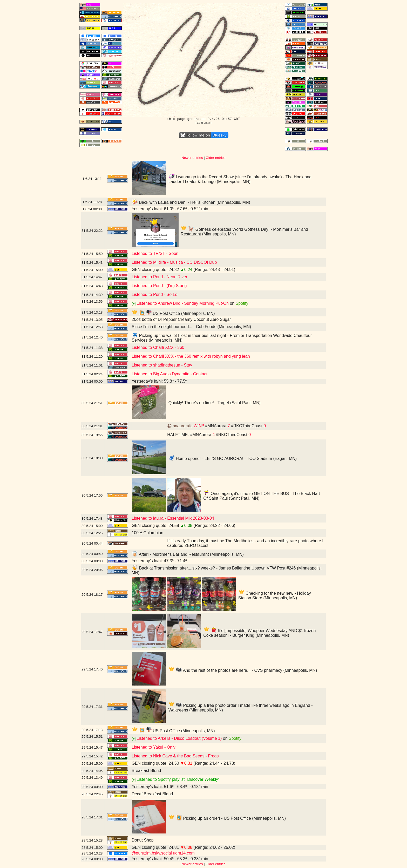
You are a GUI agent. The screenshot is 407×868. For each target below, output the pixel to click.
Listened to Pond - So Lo (154, 294)
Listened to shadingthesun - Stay (162, 365)
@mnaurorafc (180, 426)
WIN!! (199, 426)
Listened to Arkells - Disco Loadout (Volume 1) (179, 738)
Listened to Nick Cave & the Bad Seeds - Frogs (175, 756)
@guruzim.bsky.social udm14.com (163, 853)
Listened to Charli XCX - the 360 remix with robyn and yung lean (191, 356)
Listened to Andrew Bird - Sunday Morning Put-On (183, 303)
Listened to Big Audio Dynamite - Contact (169, 374)
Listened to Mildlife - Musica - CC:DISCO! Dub (174, 262)
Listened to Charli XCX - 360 (158, 347)
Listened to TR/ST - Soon (155, 253)
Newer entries (192, 158)
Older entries (215, 158)
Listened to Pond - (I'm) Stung (159, 286)
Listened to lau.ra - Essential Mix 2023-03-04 (173, 518)
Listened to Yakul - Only (153, 747)
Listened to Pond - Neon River (159, 277)
